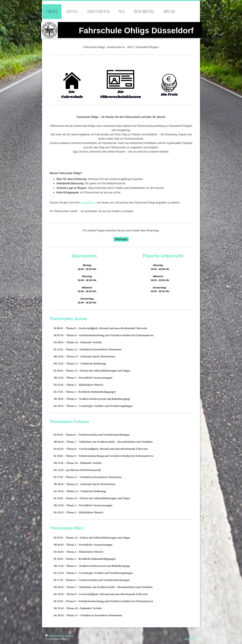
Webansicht (190, 639)
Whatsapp (121, 239)
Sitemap (69, 636)
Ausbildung (87, 202)
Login (194, 636)
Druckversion (54, 636)
